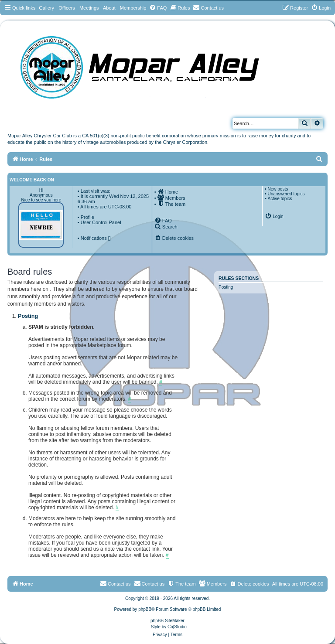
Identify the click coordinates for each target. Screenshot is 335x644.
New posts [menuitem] (278, 189)
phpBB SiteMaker (167, 621)
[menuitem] (158, 8)
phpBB (145, 609)
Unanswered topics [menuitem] (286, 194)
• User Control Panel (99, 222)
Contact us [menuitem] (149, 583)
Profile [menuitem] (87, 217)
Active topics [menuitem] (280, 199)
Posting (226, 287)
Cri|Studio (177, 627)
